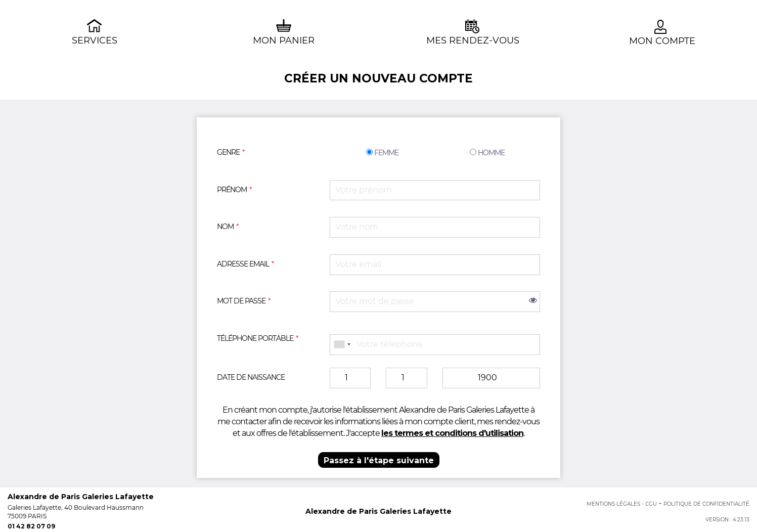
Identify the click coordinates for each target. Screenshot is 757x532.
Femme (382, 152)
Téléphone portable (255, 338)
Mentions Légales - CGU (622, 504)
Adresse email (243, 264)
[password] (435, 302)
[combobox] (342, 345)
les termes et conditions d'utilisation (452, 433)
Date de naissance (251, 377)
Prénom (232, 190)
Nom (225, 227)
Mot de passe (241, 301)
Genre (228, 152)
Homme (487, 152)
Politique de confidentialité (706, 504)
